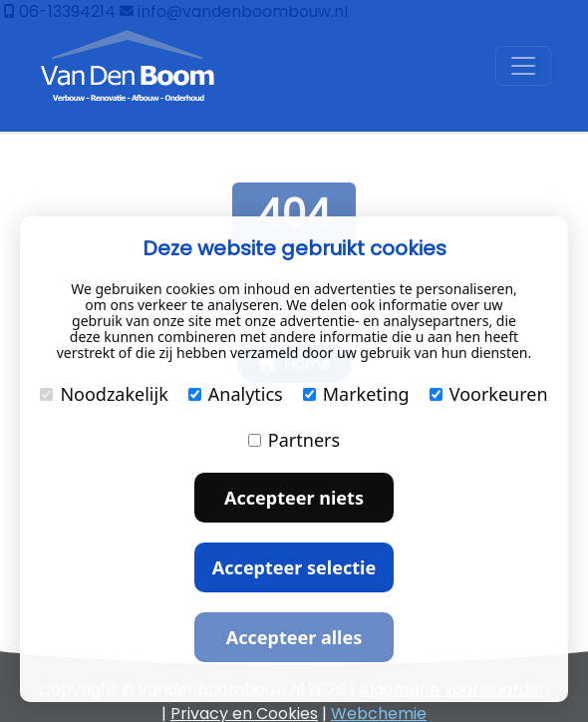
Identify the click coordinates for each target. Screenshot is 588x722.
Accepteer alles (294, 637)
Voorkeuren (489, 394)
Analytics (236, 394)
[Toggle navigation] (523, 66)
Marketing (356, 394)
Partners (294, 440)
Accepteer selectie (294, 567)
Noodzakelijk (104, 394)
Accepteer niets (294, 498)
